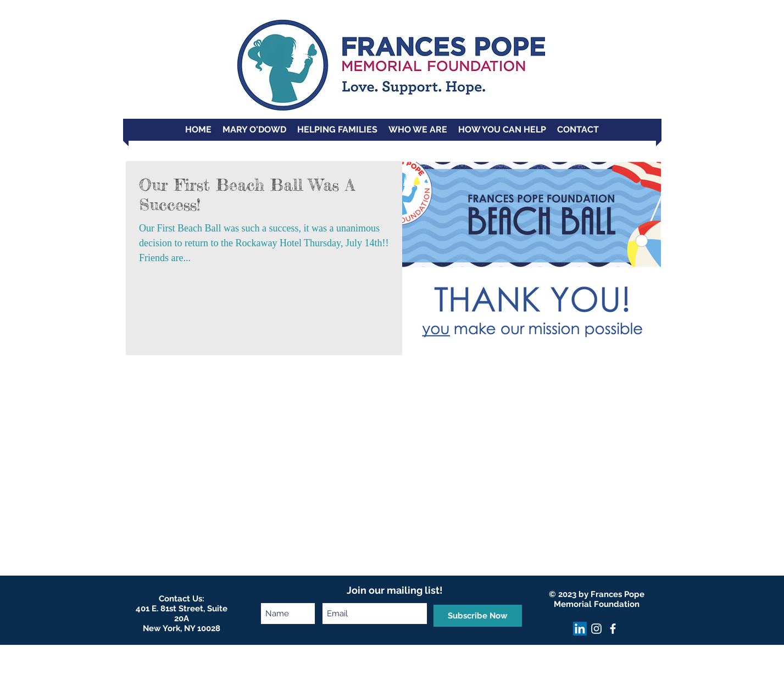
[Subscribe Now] (478, 616)
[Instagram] (596, 629)
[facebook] (613, 629)
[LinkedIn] (580, 629)
